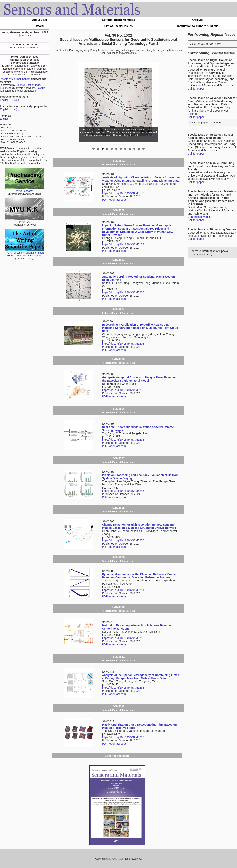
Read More (148, 135)
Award (40, 26)
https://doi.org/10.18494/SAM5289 (123, 737)
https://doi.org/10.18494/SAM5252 (123, 638)
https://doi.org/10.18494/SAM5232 (123, 390)
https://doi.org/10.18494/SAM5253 (123, 688)
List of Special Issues (118, 26)
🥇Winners (25, 35)
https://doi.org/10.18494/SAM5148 (123, 193)
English (4, 100)
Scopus (41, 88)
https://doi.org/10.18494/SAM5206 (123, 292)
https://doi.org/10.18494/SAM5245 (123, 491)
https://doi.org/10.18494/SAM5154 (123, 244)
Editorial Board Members (118, 20)
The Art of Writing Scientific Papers (25, 251)
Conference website (200, 217)
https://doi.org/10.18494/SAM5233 (123, 440)
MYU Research (25, 190)
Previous (85, 103)
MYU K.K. (25, 221)
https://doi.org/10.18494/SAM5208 (123, 344)
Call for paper (196, 89)
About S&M (39, 20)
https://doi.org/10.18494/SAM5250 (123, 540)
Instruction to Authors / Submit (197, 26)
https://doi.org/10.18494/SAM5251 (123, 590)
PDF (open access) (114, 200)
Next (152, 103)
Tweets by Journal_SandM (15, 79)
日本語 (15, 100)
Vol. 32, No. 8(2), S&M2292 (25, 48)
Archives (197, 20)
